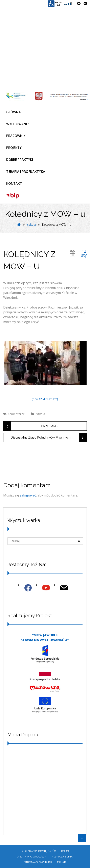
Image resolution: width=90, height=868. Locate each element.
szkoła (31, 225)
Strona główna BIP (38, 862)
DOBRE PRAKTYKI (20, 160)
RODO (65, 851)
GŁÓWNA (14, 112)
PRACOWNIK (16, 136)
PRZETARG (31, 426)
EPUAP (61, 862)
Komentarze (16, 414)
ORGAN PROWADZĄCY (31, 857)
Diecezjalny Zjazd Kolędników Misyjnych (49, 437)
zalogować (28, 495)
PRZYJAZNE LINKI (62, 857)
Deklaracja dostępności (39, 851)
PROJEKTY (14, 148)
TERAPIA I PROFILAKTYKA (26, 172)
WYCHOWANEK (18, 124)
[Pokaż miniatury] (45, 399)
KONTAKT (14, 184)
